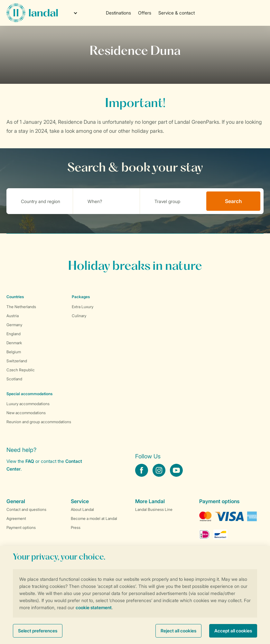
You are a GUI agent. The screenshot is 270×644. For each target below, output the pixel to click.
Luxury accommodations (28, 404)
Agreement (16, 518)
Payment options (21, 527)
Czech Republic (21, 370)
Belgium (14, 352)
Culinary (79, 316)
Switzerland (17, 361)
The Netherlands (21, 307)
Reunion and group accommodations (39, 422)
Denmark (14, 343)
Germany (14, 325)
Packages (81, 297)
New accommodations (26, 413)
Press (76, 527)
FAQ (30, 461)
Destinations (118, 13)
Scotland (14, 379)
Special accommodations (29, 394)
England (14, 334)
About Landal (82, 509)
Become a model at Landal (94, 518)
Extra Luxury (83, 307)
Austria (13, 316)
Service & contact (177, 13)
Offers (145, 13)
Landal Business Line (154, 509)
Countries (15, 297)
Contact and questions (26, 509)
